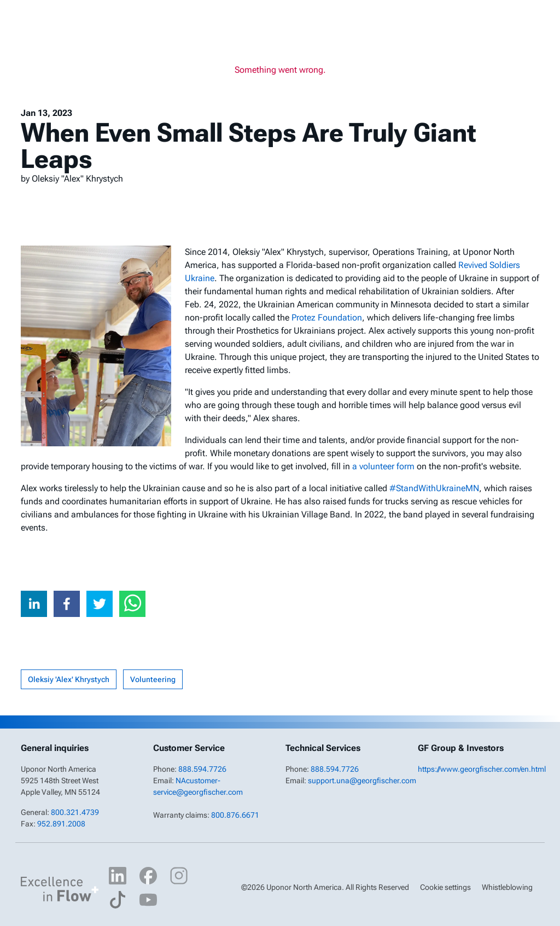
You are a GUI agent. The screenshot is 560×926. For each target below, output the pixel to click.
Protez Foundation (327, 318)
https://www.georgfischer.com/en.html (482, 769)
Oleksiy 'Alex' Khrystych (69, 679)
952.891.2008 (61, 824)
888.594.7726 (202, 769)
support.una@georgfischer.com (362, 781)
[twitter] (100, 604)
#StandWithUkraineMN (434, 488)
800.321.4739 (75, 812)
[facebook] (67, 604)
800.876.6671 (235, 815)
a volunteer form (383, 466)
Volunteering (153, 679)
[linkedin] (34, 604)
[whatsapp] (132, 604)
